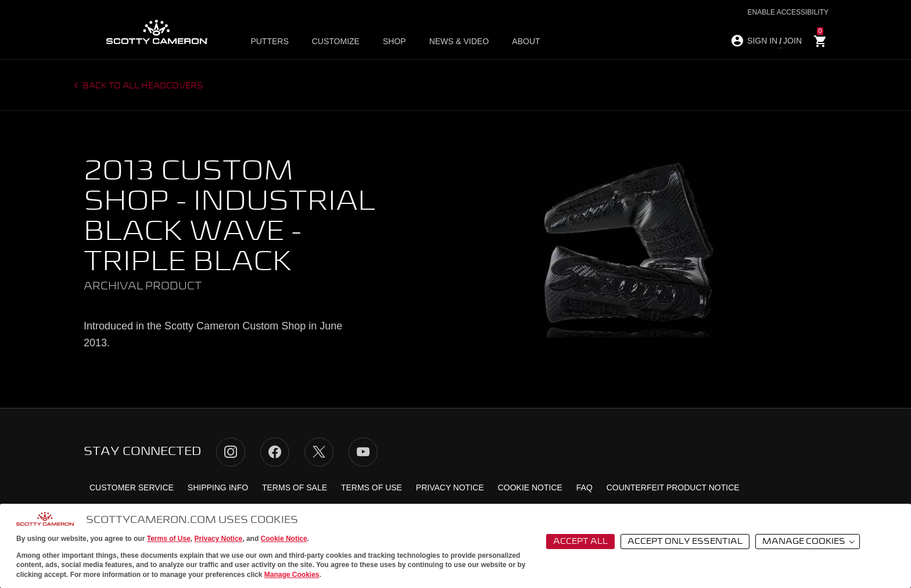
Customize (336, 41)
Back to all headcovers (142, 86)
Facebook (275, 452)
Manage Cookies (292, 575)
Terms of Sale (295, 487)
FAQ (584, 487)
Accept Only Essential (685, 542)
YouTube (363, 452)
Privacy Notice (219, 539)
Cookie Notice (284, 539)
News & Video (459, 41)
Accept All (580, 542)
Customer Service (132, 487)
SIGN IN (762, 41)
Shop (394, 41)
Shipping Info (218, 487)
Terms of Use (169, 539)
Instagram (231, 452)
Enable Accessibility (788, 12)
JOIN (792, 41)
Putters (269, 41)
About (526, 41)
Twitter (319, 452)
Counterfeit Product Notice (673, 487)
